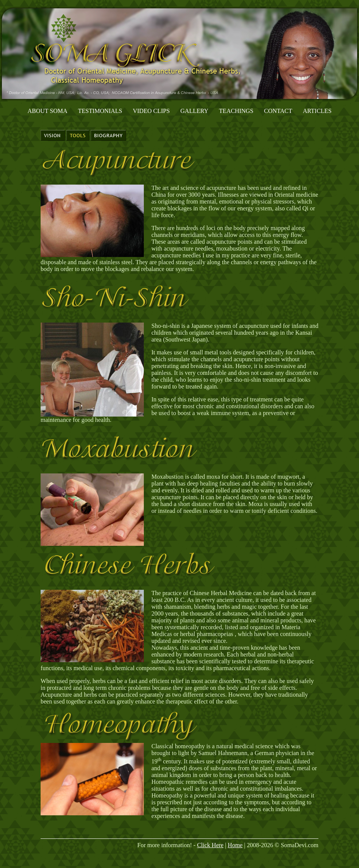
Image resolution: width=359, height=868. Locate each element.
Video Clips (151, 111)
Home (235, 845)
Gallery (194, 111)
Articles (317, 111)
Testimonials (100, 111)
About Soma (47, 111)
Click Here (210, 845)
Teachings (236, 111)
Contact (278, 111)
